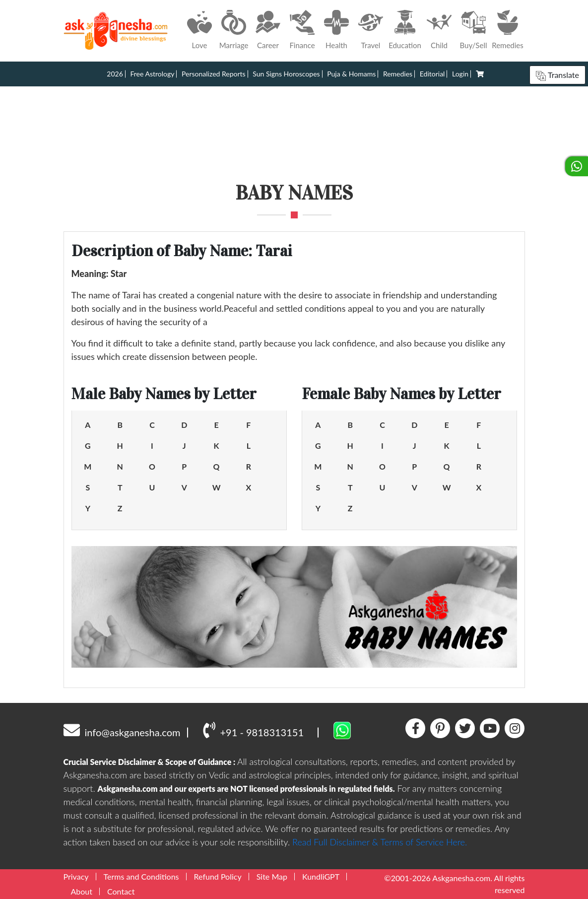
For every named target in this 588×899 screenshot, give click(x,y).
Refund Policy (218, 876)
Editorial (432, 74)
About (82, 891)
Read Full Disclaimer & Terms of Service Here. (380, 842)
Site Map (272, 876)
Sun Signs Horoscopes (286, 74)
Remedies (398, 74)
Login (460, 74)
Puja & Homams (351, 74)
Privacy (76, 876)
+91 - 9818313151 (253, 730)
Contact (121, 891)
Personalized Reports (214, 74)
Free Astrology (152, 74)
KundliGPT (321, 876)
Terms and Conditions (141, 876)
